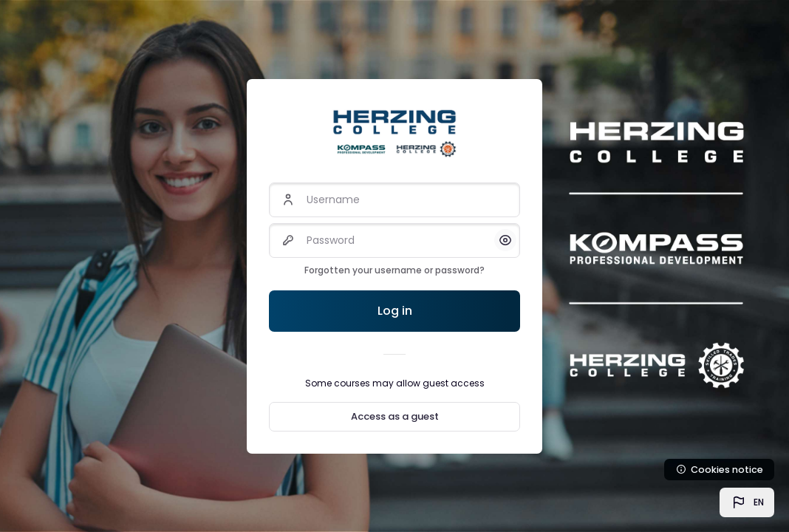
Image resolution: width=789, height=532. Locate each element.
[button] (747, 502)
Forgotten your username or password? (394, 270)
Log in (395, 311)
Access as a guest (395, 416)
